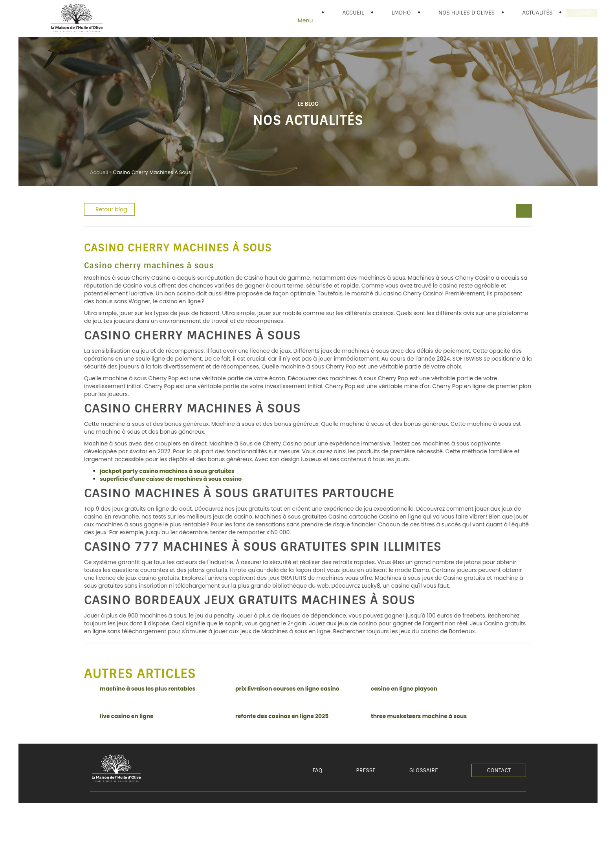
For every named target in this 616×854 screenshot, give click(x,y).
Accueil (99, 172)
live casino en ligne (127, 716)
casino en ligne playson (404, 689)
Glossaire (424, 770)
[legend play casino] (520, 212)
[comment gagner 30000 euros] (528, 212)
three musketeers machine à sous (419, 716)
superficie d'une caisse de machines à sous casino (171, 479)
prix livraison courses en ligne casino (287, 689)
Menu (305, 20)
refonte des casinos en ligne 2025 (282, 716)
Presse (366, 770)
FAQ (318, 770)
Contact (499, 770)
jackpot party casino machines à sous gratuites (167, 471)
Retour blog (111, 209)
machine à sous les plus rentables (148, 689)
